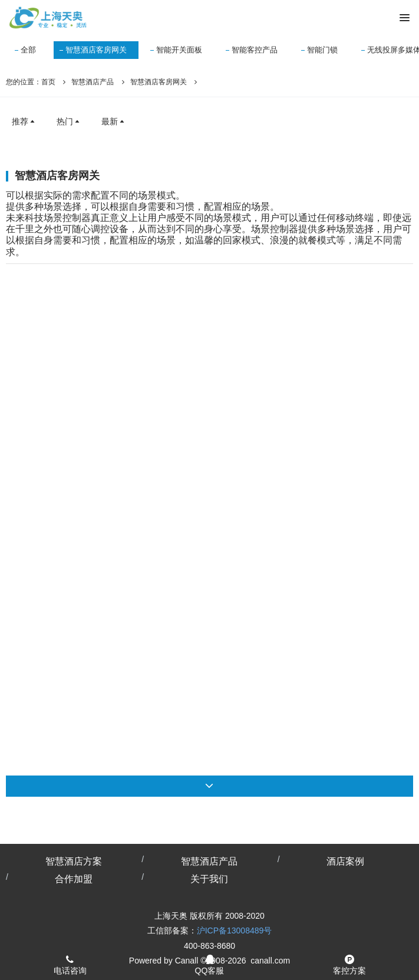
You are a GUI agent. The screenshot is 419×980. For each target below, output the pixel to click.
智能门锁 (322, 50)
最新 (114, 121)
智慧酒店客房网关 (96, 50)
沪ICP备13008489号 (235, 930)
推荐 (24, 121)
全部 (28, 50)
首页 (48, 82)
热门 (69, 121)
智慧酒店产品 (93, 82)
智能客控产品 (255, 50)
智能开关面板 (179, 50)
